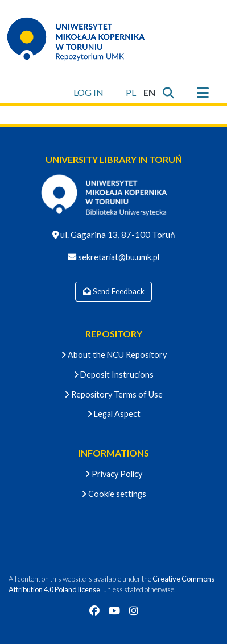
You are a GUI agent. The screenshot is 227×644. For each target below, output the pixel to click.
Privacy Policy (113, 474)
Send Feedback (114, 291)
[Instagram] (134, 610)
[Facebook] (94, 610)
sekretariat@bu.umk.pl (118, 257)
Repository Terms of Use (113, 394)
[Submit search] (168, 93)
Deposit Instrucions (113, 375)
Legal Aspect (114, 414)
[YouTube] (114, 610)
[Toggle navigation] (203, 93)
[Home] (83, 39)
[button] (131, 93)
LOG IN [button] (89, 92)
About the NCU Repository (114, 355)
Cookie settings (114, 494)
